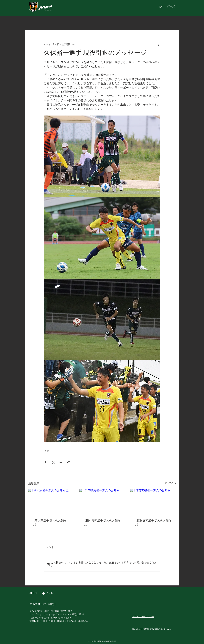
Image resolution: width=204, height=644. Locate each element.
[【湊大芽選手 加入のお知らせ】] (51, 502)
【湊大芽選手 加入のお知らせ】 (49, 523)
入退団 (48, 451)
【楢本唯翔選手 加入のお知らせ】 (102, 523)
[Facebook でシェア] (45, 462)
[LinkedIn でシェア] (61, 462)
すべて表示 (170, 483)
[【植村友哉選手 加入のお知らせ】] (153, 502)
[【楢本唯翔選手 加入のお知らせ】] (102, 502)
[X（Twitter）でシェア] (53, 462)
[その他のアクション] (158, 45)
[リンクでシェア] (68, 462)
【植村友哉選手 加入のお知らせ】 (153, 523)
